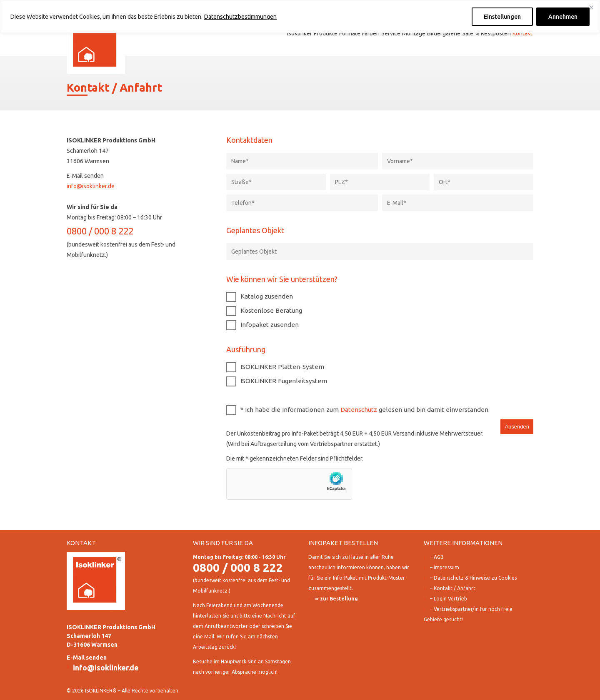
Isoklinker (300, 33)
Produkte (326, 33)
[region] (300, 16)
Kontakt (522, 33)
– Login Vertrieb (449, 599)
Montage (414, 33)
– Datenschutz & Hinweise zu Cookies (473, 578)
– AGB (437, 557)
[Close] (591, 7)
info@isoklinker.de (91, 186)
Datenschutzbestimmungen (240, 17)
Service (391, 33)
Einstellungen (502, 17)
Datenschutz (359, 410)
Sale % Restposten (486, 33)
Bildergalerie (444, 33)
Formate (350, 33)
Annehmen (563, 17)
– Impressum (445, 567)
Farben (371, 33)
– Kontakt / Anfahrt (453, 588)
